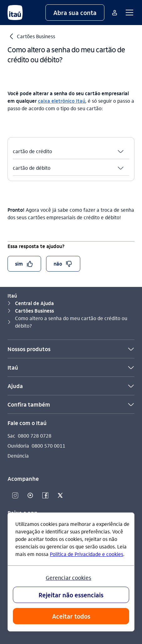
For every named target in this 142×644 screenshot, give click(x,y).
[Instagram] (15, 496)
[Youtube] (30, 496)
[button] (75, 13)
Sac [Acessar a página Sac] (11, 436)
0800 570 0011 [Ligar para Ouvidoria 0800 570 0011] (48, 446)
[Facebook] (45, 496)
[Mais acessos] (114, 13)
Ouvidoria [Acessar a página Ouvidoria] (18, 446)
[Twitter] (60, 496)
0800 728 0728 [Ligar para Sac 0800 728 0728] (35, 436)
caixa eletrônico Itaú (62, 101)
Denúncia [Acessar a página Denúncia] (18, 456)
